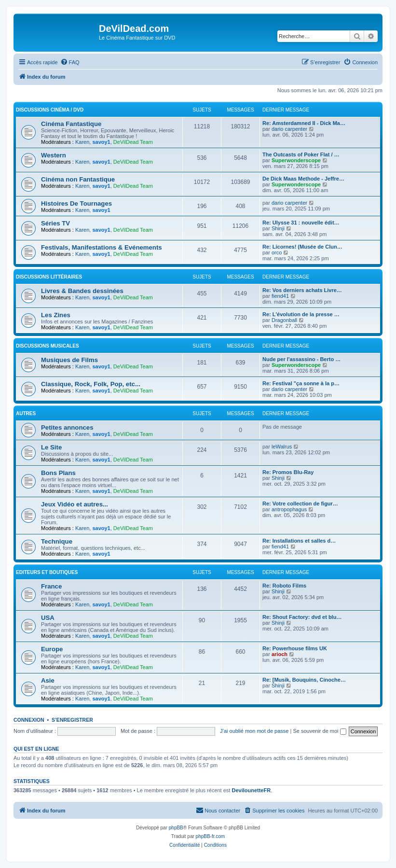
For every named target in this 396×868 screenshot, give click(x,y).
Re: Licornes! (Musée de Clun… (302, 247)
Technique (57, 541)
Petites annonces (67, 427)
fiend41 (280, 296)
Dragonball (284, 320)
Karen (82, 142)
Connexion (29, 720)
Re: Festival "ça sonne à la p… (301, 383)
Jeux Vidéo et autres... (75, 504)
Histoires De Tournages (76, 203)
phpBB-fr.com (211, 836)
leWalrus (282, 447)
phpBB (176, 828)
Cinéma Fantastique (71, 124)
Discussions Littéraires (49, 277)
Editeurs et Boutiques (47, 572)
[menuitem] (70, 62)
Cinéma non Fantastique (78, 179)
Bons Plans (58, 473)
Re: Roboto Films (284, 586)
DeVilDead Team (133, 142)
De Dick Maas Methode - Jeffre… (303, 179)
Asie (48, 680)
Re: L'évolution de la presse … (301, 314)
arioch (280, 654)
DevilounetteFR (251, 790)
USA (48, 618)
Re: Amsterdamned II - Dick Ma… (304, 123)
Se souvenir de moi (319, 731)
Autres (26, 413)
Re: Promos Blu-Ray (288, 472)
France (51, 586)
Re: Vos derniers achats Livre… (302, 290)
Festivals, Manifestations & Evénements (102, 247)
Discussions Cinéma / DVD (50, 110)
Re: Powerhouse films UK (295, 648)
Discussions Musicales (48, 346)
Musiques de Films (69, 360)
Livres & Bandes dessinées (82, 291)
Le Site (51, 447)
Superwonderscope (296, 160)
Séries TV (55, 223)
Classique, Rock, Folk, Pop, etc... (91, 384)
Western (54, 155)
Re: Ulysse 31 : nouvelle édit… (301, 223)
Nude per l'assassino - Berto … (301, 359)
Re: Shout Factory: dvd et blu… (302, 617)
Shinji (278, 228)
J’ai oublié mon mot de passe (254, 731)
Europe (52, 649)
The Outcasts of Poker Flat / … (301, 154)
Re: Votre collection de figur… (300, 504)
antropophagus (289, 509)
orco (277, 252)
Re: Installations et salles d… (299, 541)
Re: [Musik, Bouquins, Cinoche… (304, 680)
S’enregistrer (72, 720)
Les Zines (56, 315)
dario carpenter (289, 129)
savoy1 (101, 142)
